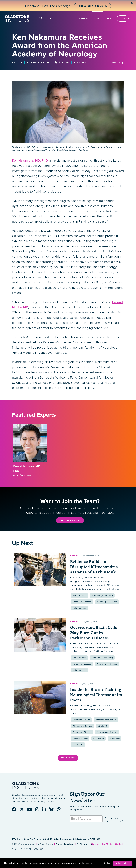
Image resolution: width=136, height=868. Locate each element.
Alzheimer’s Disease (82, 726)
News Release (79, 596)
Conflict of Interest (84, 844)
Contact (119, 844)
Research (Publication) (102, 596)
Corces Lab (98, 738)
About (54, 18)
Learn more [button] (88, 863)
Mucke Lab (78, 745)
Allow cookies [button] (123, 863)
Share (118, 63)
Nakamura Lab (79, 608)
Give (123, 18)
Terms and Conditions (65, 844)
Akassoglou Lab (80, 738)
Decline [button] (107, 863)
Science (68, 18)
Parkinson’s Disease (82, 602)
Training (84, 18)
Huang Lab (114, 738)
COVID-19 (102, 726)
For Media (107, 844)
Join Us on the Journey (92, 6)
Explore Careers (70, 520)
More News (68, 758)
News (97, 18)
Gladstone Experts (81, 720)
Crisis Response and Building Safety (70, 839)
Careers (95, 844)
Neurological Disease (107, 602)
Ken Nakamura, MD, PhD (30, 161)
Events (110, 18)
